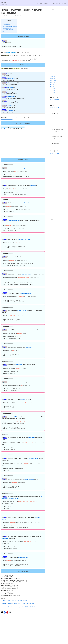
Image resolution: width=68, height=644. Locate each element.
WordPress (38, 643)
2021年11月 (53, 81)
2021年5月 (53, 87)
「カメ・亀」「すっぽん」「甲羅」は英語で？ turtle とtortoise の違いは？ (18, 606)
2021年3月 (53, 91)
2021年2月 (53, 93)
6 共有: (3, 31)
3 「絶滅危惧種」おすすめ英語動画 (9, 26)
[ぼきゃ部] (5, 3)
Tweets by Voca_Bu (55, 108)
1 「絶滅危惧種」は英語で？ (8, 23)
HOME (32, 3)
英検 (53, 3)
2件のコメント (11, 16)
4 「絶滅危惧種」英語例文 (7, 28)
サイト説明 (38, 3)
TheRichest (4, 129)
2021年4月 (53, 89)
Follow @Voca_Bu (55, 100)
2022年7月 (53, 77)
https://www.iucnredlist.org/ (7, 119)
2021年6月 (53, 85)
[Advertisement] (23, 629)
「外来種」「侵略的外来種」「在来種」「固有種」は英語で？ (15, 603)
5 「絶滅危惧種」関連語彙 (7, 30)
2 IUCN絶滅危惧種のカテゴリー (8, 25)
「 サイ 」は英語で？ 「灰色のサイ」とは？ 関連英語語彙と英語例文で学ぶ (19, 610)
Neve (28, 643)
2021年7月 (53, 83)
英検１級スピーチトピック (61, 3)
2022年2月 (53, 79)
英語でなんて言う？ (46, 3)
